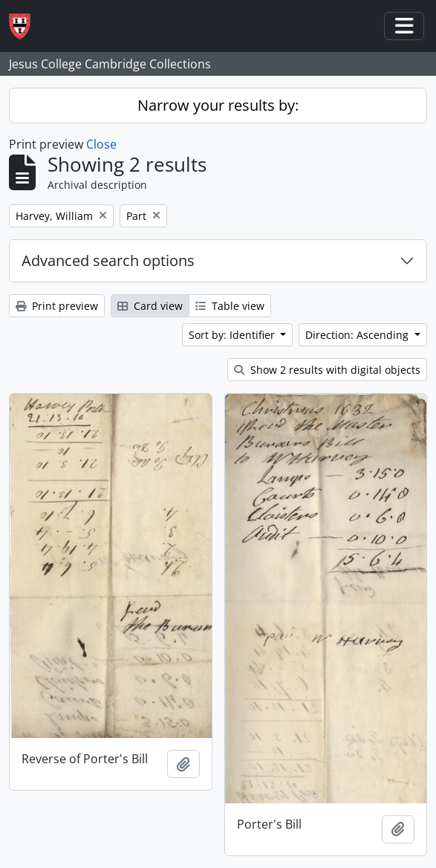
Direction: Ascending (358, 335)
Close (101, 144)
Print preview (57, 306)
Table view (230, 306)
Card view (150, 306)
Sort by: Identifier (233, 335)
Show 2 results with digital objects (327, 370)
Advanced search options (108, 260)
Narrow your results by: (218, 105)
